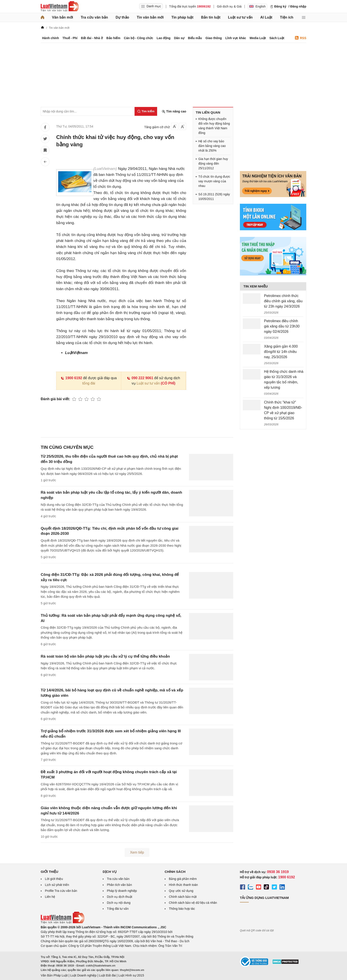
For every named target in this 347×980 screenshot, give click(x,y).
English (257, 6)
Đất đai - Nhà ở (92, 38)
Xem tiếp (137, 852)
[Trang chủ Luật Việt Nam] (60, 6)
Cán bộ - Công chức (139, 38)
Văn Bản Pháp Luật (54, 975)
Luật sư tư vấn (240, 17)
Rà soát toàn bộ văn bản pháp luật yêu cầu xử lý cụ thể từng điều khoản (105, 656)
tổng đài (89, 383)
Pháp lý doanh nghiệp (122, 891)
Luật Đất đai (107, 975)
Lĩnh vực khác (236, 38)
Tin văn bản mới (150, 17)
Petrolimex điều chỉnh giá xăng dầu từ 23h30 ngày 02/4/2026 (282, 326)
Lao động (164, 38)
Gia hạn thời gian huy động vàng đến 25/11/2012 (213, 164)
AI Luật (266, 17)
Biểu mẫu (195, 38)
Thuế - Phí (70, 38)
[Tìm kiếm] (146, 111)
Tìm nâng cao (174, 111)
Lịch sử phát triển (57, 885)
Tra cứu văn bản (94, 17)
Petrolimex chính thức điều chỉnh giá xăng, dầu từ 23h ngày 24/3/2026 (283, 301)
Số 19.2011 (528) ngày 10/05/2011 (214, 197)
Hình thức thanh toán (183, 885)
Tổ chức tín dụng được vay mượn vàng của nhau (214, 181)
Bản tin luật (211, 17)
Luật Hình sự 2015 (131, 975)
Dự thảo (122, 17)
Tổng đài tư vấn (118, 909)
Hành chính (50, 38)
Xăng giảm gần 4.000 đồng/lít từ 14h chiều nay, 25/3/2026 (281, 352)
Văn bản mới (63, 17)
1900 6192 (71, 378)
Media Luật (258, 38)
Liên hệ (50, 897)
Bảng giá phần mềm (183, 879)
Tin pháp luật (182, 17)
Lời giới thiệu (54, 879)
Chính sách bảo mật (183, 897)
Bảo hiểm (113, 38)
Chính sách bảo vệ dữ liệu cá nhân (193, 903)
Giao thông (214, 38)
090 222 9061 (140, 378)
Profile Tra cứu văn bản (61, 891)
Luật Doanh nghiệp (83, 975)
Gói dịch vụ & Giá (229, 6)
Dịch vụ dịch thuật (120, 897)
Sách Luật (277, 38)
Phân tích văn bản (119, 885)
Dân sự (179, 38)
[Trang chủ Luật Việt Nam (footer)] (63, 923)
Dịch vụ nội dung (119, 903)
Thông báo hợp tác (182, 909)
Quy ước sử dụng (181, 891)
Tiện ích (287, 17)
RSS (301, 38)
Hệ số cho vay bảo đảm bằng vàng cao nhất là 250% (212, 146)
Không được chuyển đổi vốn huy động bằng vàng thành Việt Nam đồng (214, 126)
